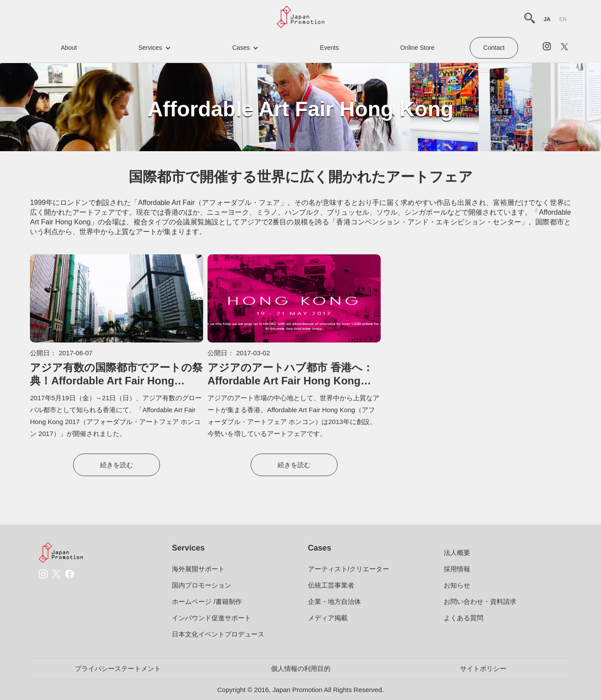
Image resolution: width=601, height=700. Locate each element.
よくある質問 (464, 618)
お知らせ (457, 585)
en (563, 19)
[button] (155, 48)
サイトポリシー (483, 668)
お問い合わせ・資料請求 (480, 601)
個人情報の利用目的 (301, 668)
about (69, 48)
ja (547, 19)
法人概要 (457, 553)
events (329, 48)
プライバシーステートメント (118, 668)
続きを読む (117, 465)
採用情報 (457, 569)
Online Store (417, 48)
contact (494, 48)
